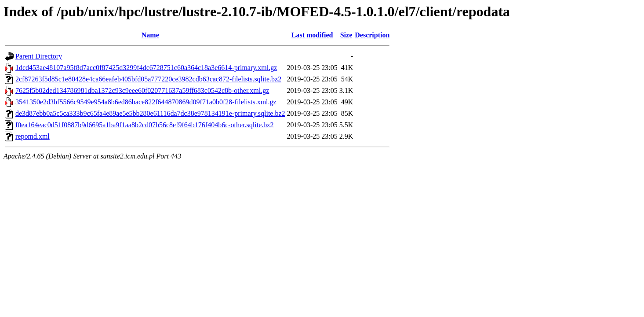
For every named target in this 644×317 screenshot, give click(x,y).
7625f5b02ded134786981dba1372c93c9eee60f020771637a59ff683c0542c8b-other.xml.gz (142, 90)
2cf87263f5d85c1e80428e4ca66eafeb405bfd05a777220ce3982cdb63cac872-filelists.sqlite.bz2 (148, 79)
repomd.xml (33, 136)
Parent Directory (39, 56)
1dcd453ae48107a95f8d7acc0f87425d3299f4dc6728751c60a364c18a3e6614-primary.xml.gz (146, 68)
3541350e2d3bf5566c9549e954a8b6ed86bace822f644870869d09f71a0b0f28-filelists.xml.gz (146, 102)
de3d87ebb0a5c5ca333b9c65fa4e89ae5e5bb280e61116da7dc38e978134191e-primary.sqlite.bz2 (150, 113)
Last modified (312, 35)
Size (346, 35)
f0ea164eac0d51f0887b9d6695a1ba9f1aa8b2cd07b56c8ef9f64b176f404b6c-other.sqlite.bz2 (144, 125)
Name (150, 35)
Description (372, 35)
